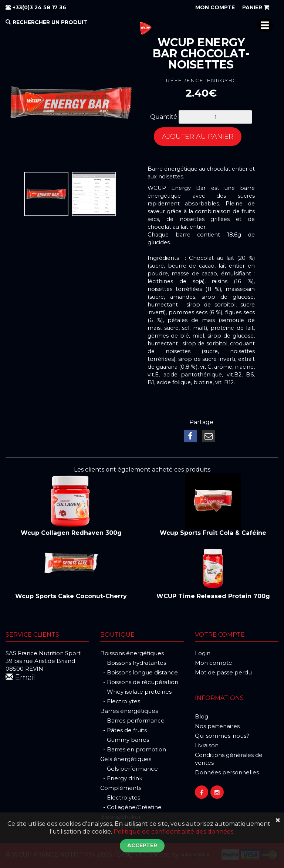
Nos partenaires (217, 726)
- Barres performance (132, 720)
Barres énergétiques (129, 711)
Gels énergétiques (126, 759)
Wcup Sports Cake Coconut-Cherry (71, 596)
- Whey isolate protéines (136, 692)
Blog (202, 716)
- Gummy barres (125, 740)
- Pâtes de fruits (124, 730)
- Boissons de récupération (139, 682)
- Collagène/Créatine (131, 807)
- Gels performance (129, 769)
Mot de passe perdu (223, 672)
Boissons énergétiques (132, 653)
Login (203, 653)
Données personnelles (227, 772)
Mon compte (214, 663)
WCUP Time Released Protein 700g (213, 596)
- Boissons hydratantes (133, 663)
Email (21, 677)
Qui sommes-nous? (222, 736)
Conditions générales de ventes (229, 759)
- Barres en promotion (133, 749)
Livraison (207, 745)
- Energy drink (121, 778)
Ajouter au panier (198, 137)
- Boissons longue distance (139, 672)
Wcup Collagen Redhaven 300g (71, 533)
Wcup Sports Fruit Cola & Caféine (213, 533)
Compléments (121, 788)
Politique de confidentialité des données (173, 832)
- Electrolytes (120, 701)
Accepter (142, 845)
